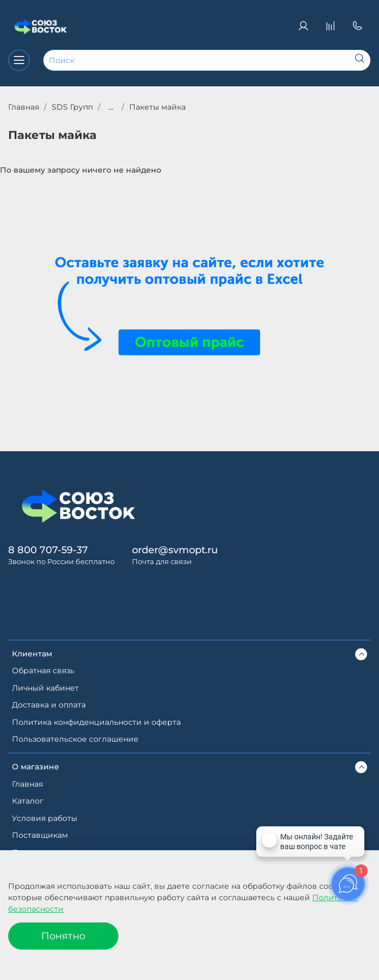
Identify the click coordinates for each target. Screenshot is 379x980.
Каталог (28, 801)
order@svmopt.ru (175, 550)
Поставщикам (40, 835)
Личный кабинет (45, 688)
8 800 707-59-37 (48, 550)
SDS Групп (72, 107)
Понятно (63, 936)
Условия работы (45, 818)
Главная (24, 107)
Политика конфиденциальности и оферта (96, 722)
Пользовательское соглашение (75, 739)
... (111, 107)
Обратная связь (43, 671)
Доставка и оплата (49, 705)
